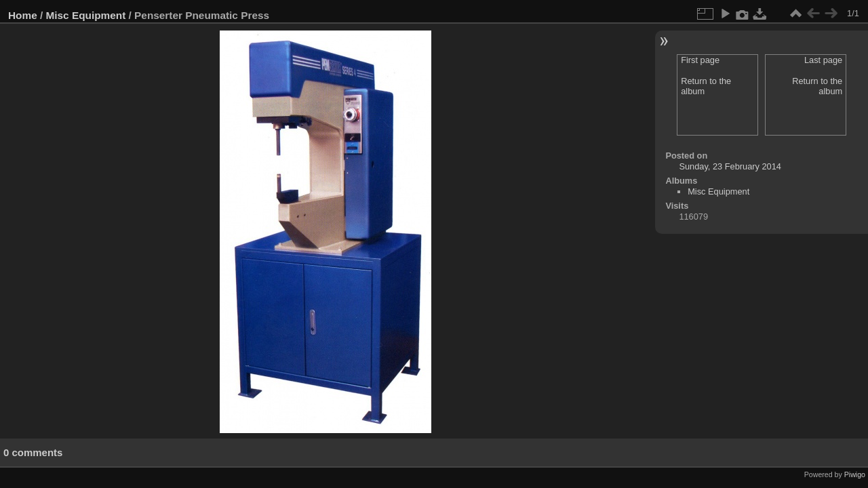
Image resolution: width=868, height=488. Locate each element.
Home (23, 15)
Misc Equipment (86, 15)
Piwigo (855, 474)
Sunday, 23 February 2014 (730, 166)
